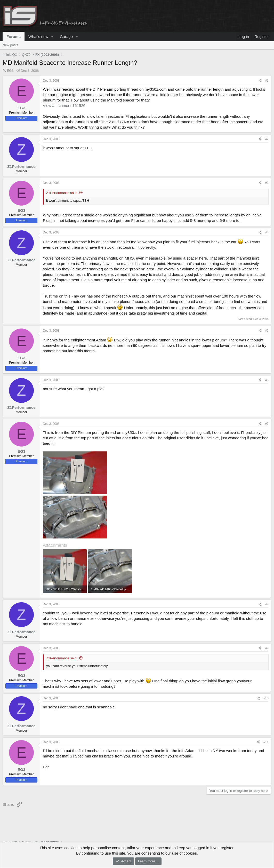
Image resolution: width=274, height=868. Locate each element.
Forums (14, 37)
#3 (267, 183)
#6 (267, 380)
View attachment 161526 (64, 105)
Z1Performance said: (62, 193)
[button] (52, 37)
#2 (267, 139)
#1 (267, 81)
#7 (267, 424)
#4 (267, 232)
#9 (267, 648)
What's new (38, 37)
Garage (66, 37)
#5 (267, 331)
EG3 (10, 71)
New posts (10, 45)
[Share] (260, 81)
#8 (267, 604)
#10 (266, 698)
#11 (266, 742)
